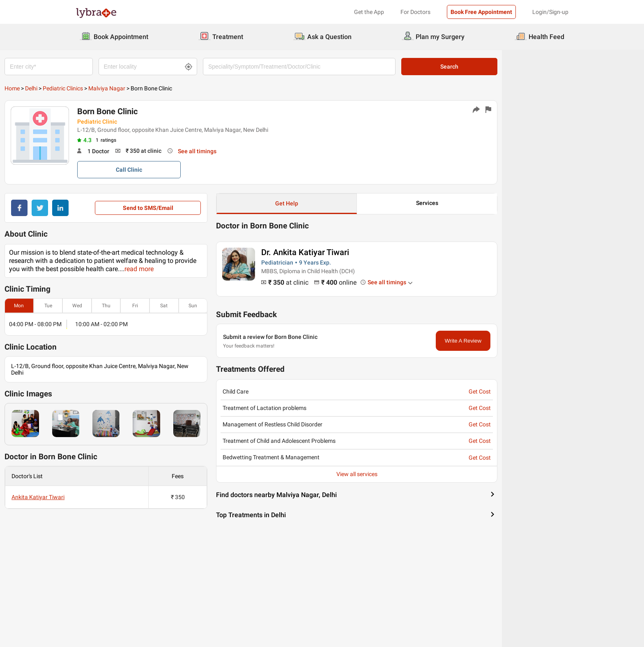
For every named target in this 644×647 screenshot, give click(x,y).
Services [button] (498, 203)
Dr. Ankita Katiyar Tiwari (376, 252)
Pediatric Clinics (134, 88)
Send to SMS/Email (219, 208)
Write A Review (534, 341)
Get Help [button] (358, 203)
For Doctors (415, 12)
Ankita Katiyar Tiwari (109, 497)
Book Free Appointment (481, 12)
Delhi (102, 88)
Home (83, 88)
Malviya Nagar (178, 88)
